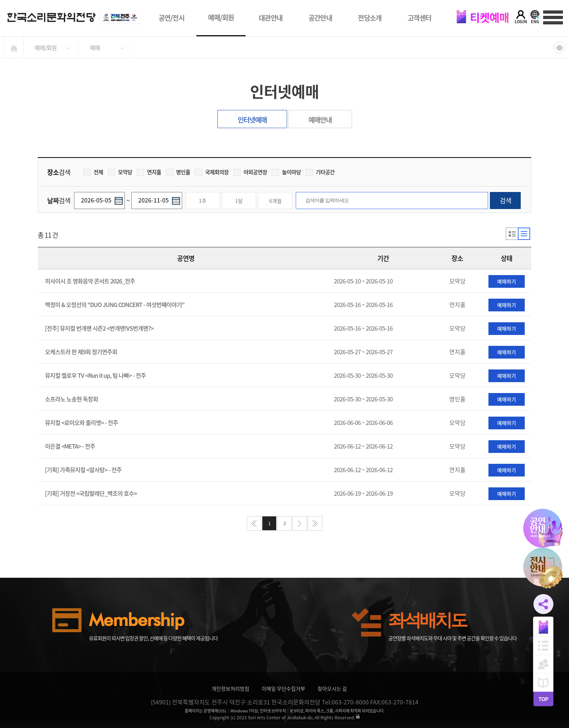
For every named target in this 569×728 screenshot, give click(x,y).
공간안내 (320, 18)
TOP (543, 699)
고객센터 (419, 18)
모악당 (120, 172)
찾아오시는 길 (332, 688)
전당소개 (370, 18)
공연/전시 (172, 18)
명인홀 (178, 172)
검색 (505, 201)
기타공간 (320, 172)
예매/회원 (221, 17)
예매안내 (320, 120)
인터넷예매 (252, 120)
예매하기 (507, 281)
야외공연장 (250, 172)
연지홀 (149, 172)
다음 (300, 523)
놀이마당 (286, 172)
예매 (95, 48)
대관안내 (271, 18)
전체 (93, 172)
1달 (239, 201)
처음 (254, 523)
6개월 (275, 201)
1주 (203, 201)
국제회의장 (212, 172)
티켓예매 (483, 17)
